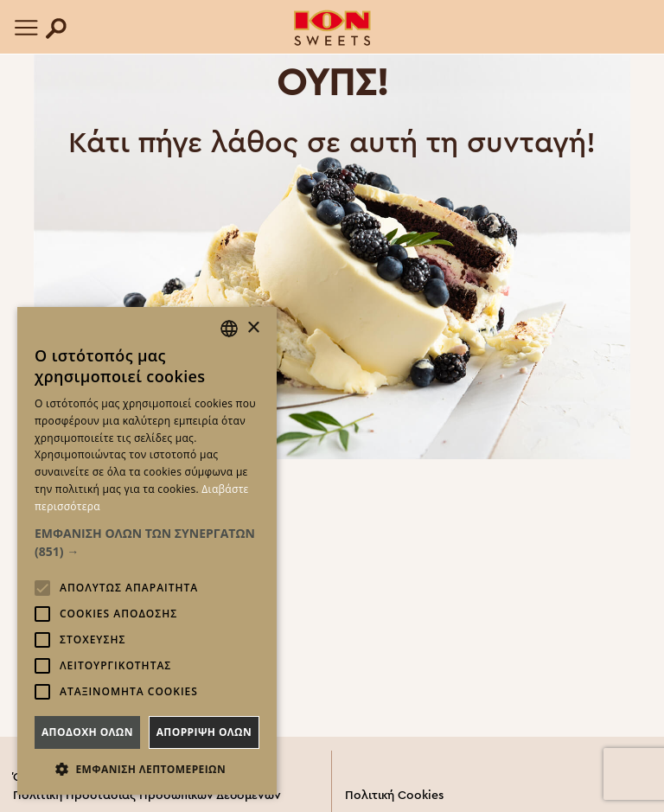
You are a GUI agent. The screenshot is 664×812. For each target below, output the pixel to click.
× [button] (253, 328)
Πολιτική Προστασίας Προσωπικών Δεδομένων (147, 796)
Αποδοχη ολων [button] (87, 732)
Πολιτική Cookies (394, 796)
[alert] (147, 551)
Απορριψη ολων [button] (204, 732)
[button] (147, 542)
